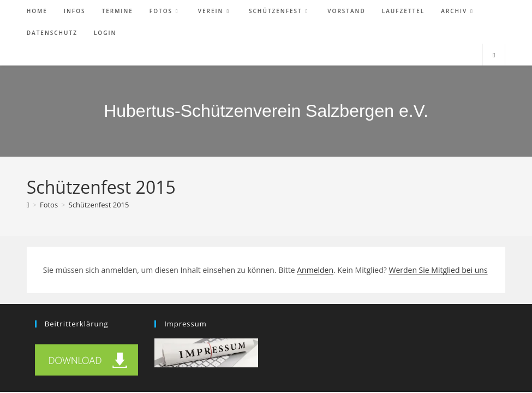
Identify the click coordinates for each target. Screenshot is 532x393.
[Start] (28, 205)
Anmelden (315, 270)
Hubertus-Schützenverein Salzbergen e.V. (266, 111)
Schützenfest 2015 (99, 205)
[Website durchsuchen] (494, 55)
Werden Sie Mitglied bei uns (438, 270)
